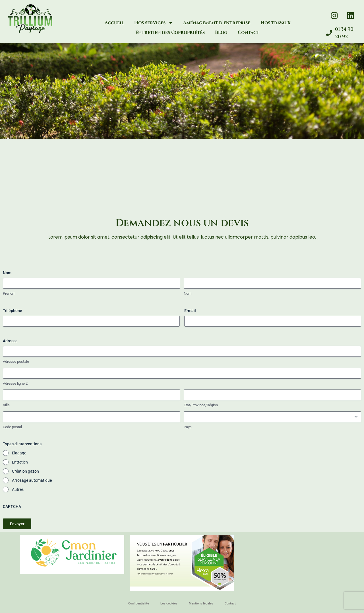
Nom (188, 293)
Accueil (114, 23)
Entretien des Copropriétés (170, 32)
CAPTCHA (12, 507)
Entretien (20, 462)
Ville (6, 405)
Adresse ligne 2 (15, 383)
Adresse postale (16, 361)
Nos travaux (275, 23)
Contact (249, 32)
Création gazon (25, 471)
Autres (18, 489)
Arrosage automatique (32, 480)
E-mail (190, 311)
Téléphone (13, 311)
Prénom (9, 293)
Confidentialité (139, 603)
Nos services (154, 23)
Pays (188, 427)
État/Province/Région (201, 405)
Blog (221, 32)
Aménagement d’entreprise (217, 23)
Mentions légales (201, 603)
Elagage (19, 453)
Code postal (12, 427)
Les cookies (169, 603)
